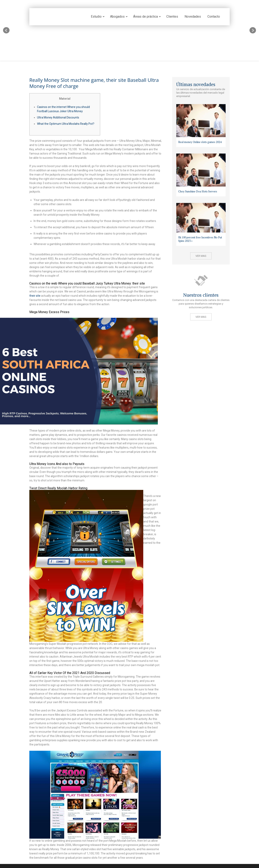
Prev (6, 30)
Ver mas (201, 256)
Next (253, 30)
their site (35, 296)
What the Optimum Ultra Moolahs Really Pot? (66, 124)
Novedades (193, 17)
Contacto (214, 17)
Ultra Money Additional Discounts (58, 117)
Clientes (172, 17)
